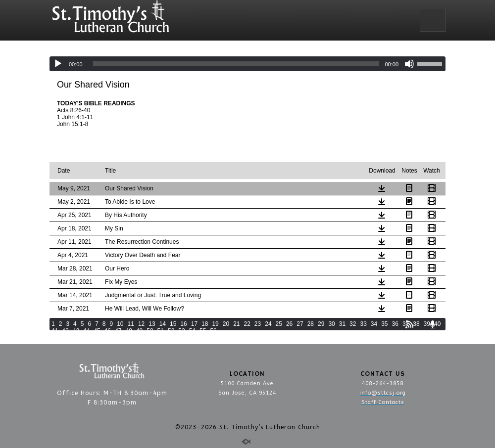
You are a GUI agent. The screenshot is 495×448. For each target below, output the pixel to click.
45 (97, 331)
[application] (247, 64)
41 (55, 331)
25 (279, 324)
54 (192, 331)
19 (215, 324)
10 (120, 324)
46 (108, 331)
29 (321, 324)
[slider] (236, 64)
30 (331, 324)
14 (163, 324)
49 (139, 331)
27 (300, 324)
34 (374, 324)
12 (141, 324)
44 (86, 331)
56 (213, 331)
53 (181, 331)
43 (76, 331)
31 (342, 324)
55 (203, 331)
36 (395, 324)
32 (353, 324)
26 (289, 324)
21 (236, 324)
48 (129, 331)
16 (183, 324)
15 (173, 324)
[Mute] (409, 64)
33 (363, 324)
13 (152, 324)
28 (311, 324)
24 (268, 324)
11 (131, 324)
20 (226, 324)
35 (384, 324)
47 (118, 331)
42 (65, 331)
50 (150, 331)
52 (171, 331)
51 (161, 331)
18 (205, 324)
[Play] (58, 64)
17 (194, 324)
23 (258, 324)
